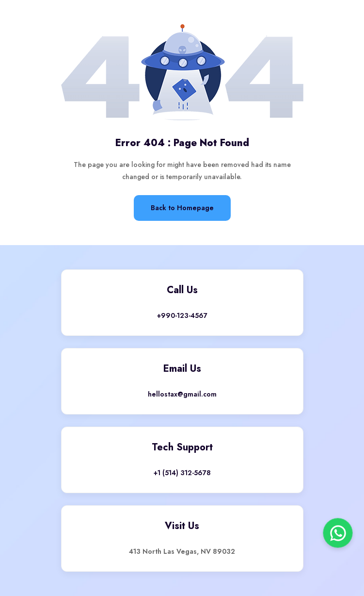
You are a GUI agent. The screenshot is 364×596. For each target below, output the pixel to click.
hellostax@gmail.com (182, 394)
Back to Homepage (182, 208)
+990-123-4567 (182, 315)
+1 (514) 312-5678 (182, 473)
